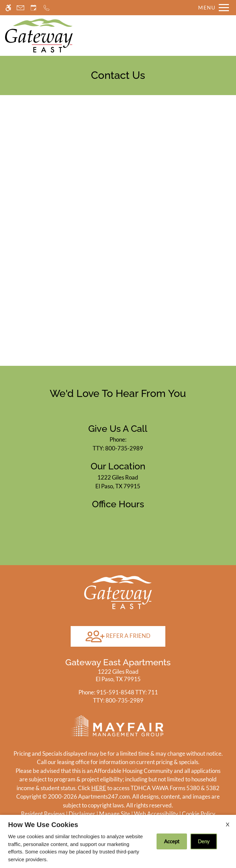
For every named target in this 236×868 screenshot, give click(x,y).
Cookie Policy (199, 814)
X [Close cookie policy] (228, 824)
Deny (204, 841)
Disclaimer (82, 814)
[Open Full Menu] (212, 8)
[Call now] (46, 8)
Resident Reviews (43, 814)
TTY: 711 (118, 692)
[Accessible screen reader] (8, 8)
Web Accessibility (156, 814)
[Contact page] (20, 8)
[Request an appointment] (33, 8)
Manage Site (115, 814)
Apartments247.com (104, 796)
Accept (172, 841)
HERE (99, 788)
